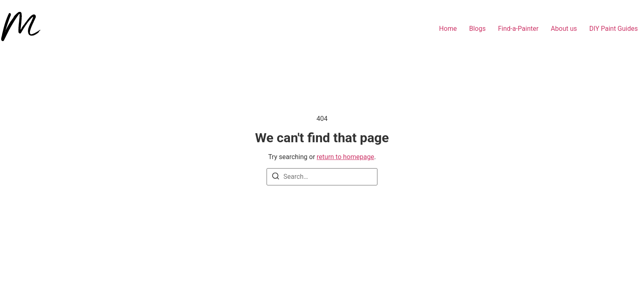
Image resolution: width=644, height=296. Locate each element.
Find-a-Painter (518, 29)
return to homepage (345, 157)
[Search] (276, 177)
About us (564, 29)
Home (448, 29)
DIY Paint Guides (614, 29)
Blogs (477, 29)
